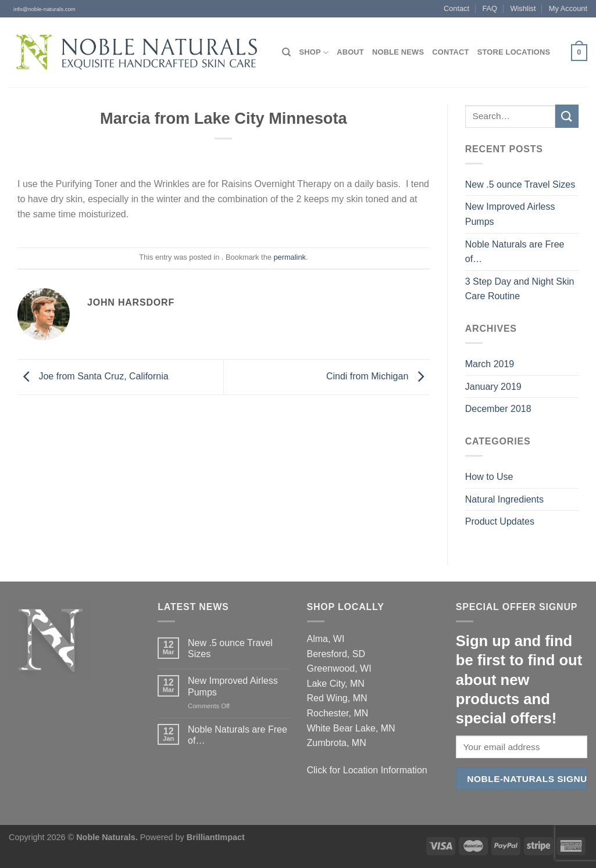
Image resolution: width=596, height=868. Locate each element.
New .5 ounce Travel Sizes (520, 184)
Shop (314, 53)
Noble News (398, 52)
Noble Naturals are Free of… (515, 252)
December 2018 (498, 409)
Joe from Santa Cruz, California (93, 376)
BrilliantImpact (216, 837)
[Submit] (567, 116)
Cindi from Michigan (378, 376)
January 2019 (493, 387)
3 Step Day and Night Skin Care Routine (520, 289)
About (350, 52)
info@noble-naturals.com (42, 9)
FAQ (490, 8)
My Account (568, 8)
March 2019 (490, 364)
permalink (289, 257)
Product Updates (500, 521)
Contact (456, 8)
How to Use (489, 477)
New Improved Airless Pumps (510, 214)
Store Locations (514, 52)
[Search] (286, 52)
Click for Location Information (367, 770)
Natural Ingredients (504, 499)
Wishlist (523, 8)
